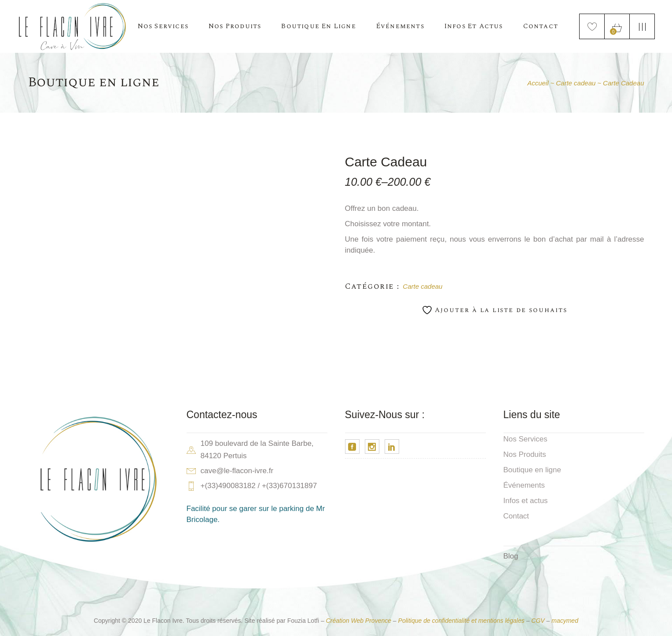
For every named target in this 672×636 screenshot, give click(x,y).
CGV (538, 621)
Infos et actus (526, 501)
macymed (565, 621)
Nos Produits (525, 454)
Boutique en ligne (532, 470)
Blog (511, 556)
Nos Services (525, 439)
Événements (524, 485)
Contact (516, 516)
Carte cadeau (422, 286)
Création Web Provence (359, 621)
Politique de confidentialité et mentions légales (461, 621)
